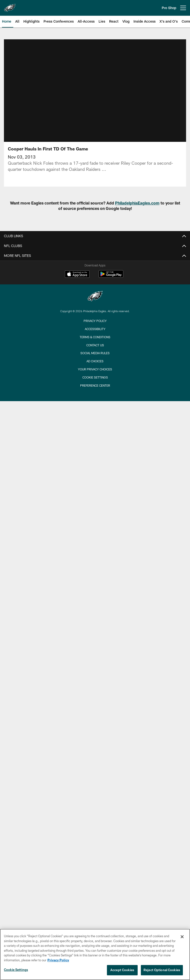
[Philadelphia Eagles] (95, 297)
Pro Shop (169, 8)
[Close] (182, 937)
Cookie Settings (95, 377)
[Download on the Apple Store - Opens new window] (77, 275)
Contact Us (95, 345)
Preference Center (95, 385)
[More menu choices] (183, 8)
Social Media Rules (95, 353)
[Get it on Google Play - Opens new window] (111, 276)
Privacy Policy (95, 321)
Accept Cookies (122, 970)
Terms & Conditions (95, 337)
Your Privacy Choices (95, 369)
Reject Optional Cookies (162, 970)
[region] (95, 954)
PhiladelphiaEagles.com (137, 203)
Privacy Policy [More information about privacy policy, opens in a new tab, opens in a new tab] (58, 960)
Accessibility (95, 329)
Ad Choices (95, 361)
